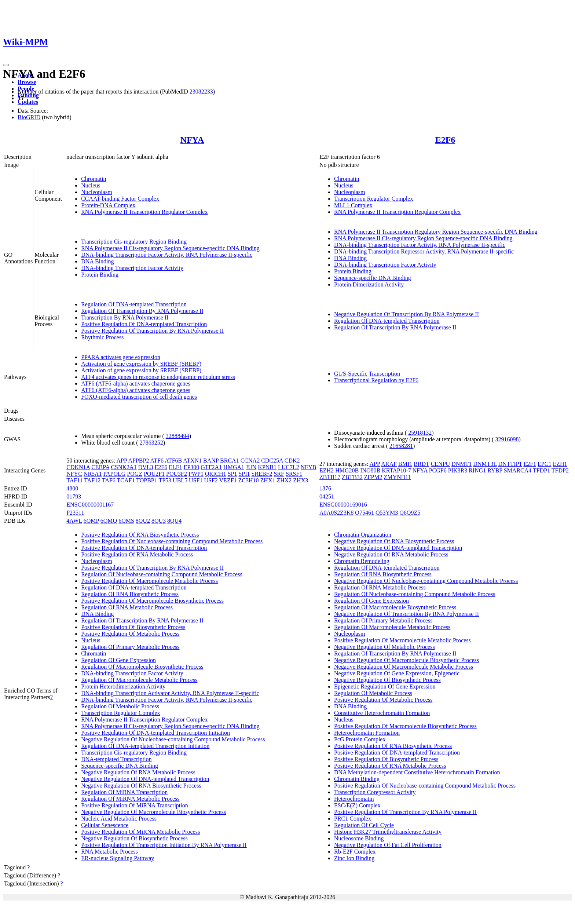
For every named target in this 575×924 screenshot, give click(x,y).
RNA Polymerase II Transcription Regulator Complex (144, 212)
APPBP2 (138, 461)
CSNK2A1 (124, 467)
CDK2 (292, 461)
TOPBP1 (147, 480)
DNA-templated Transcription (116, 759)
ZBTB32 (352, 477)
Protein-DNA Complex (108, 205)
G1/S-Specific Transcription (367, 374)
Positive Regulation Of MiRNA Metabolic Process (140, 832)
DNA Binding (97, 261)
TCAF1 (126, 480)
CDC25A (272, 461)
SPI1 (244, 474)
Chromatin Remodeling (362, 561)
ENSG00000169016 (343, 505)
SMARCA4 (518, 470)
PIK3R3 (458, 470)
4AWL (74, 521)
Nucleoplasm (96, 192)
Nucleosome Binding (359, 838)
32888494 (177, 436)
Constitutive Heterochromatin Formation (382, 713)
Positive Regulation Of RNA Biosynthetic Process (140, 535)
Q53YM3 (387, 513)
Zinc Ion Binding (354, 858)
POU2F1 (154, 474)
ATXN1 (192, 461)
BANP (211, 461)
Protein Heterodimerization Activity (123, 686)
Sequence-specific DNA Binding (373, 278)
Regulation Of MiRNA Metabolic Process (130, 799)
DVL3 (146, 467)
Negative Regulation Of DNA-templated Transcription (145, 779)
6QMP (91, 521)
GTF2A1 (211, 467)
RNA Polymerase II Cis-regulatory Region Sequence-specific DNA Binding (170, 248)
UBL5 (180, 480)
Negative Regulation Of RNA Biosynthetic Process (141, 786)
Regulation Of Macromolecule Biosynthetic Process (142, 667)
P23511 (75, 513)
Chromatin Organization (363, 535)
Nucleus (91, 185)
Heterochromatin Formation (367, 733)
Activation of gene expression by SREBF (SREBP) (141, 364)
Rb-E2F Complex (355, 852)
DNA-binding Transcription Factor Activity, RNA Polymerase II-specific (167, 255)
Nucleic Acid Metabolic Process (119, 819)
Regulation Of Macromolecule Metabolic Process (139, 680)
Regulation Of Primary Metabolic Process (130, 647)
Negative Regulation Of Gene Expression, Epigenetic (397, 673)
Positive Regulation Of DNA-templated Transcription (144, 324)
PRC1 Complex (353, 819)
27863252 (151, 443)
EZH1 (560, 464)
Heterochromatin (354, 799)
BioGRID (29, 117)
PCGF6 (438, 470)
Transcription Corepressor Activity (375, 792)
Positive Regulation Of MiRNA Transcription (135, 805)
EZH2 (327, 470)
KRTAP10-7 (396, 470)
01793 (74, 496)
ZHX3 (301, 480)
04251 (327, 496)
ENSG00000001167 (90, 505)
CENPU (440, 464)
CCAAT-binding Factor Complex (120, 199)
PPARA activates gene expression (121, 357)
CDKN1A (78, 467)
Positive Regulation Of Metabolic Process (130, 634)
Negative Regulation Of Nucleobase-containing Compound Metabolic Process (173, 739)
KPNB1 (267, 467)
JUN (251, 467)
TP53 (165, 480)
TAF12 (92, 480)
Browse (27, 82)
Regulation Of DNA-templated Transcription (134, 304)
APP (122, 461)
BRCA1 (230, 461)
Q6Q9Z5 (410, 513)
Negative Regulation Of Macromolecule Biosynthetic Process (153, 812)
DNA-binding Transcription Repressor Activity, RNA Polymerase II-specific (424, 251)
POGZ (135, 474)
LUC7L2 (289, 467)
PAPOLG (115, 474)
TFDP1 (541, 470)
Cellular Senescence (105, 825)
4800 (72, 488)
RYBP (495, 470)
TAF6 (109, 480)
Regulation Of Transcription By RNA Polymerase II (142, 311)
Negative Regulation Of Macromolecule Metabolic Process (404, 667)
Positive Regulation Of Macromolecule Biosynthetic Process (152, 601)
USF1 (196, 480)
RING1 (477, 470)
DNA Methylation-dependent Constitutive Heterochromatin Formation (417, 772)
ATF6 (157, 461)
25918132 (420, 433)
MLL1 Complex (353, 205)
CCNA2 (250, 461)
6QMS (126, 521)
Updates (28, 102)
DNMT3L (485, 464)
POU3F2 (177, 474)
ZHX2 (284, 480)
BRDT (421, 464)
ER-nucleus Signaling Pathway (118, 858)
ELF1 (175, 467)
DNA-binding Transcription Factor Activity (132, 268)
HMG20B (347, 470)
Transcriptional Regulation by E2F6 (376, 380)
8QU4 (174, 521)
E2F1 (530, 464)
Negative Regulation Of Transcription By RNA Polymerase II (406, 314)
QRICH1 (216, 474)
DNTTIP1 (510, 464)
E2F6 (445, 140)
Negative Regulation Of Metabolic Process (384, 647)
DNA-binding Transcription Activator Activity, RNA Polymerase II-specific (170, 693)
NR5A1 (93, 474)
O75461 (365, 513)
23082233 (201, 92)
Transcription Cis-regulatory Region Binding (134, 242)
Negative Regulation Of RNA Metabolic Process (138, 772)
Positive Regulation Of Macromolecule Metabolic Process (149, 581)
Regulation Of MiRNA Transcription (124, 792)
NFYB (309, 467)
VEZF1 (228, 480)
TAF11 (74, 480)
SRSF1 (294, 474)
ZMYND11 (398, 477)
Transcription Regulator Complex (373, 199)
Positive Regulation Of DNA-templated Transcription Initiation (155, 733)
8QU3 (159, 521)
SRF (279, 474)
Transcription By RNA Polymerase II (125, 317)
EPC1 (544, 464)
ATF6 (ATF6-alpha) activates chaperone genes (136, 384)
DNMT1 (462, 464)
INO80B (370, 470)
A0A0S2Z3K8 (336, 513)
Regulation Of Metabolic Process (120, 706)
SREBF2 (262, 474)
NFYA (192, 140)
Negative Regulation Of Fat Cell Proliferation (388, 845)
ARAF (389, 464)
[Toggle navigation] (6, 65)
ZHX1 (268, 480)
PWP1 (196, 474)
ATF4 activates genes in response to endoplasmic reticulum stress (158, 377)
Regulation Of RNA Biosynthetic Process (130, 594)
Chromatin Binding (357, 779)
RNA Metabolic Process (109, 852)
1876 (325, 488)
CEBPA (100, 467)
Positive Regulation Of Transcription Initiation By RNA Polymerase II (164, 845)
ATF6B (173, 461)
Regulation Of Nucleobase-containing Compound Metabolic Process (162, 574)
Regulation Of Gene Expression (118, 660)
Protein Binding (100, 275)
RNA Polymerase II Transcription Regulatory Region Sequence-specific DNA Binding (436, 232)
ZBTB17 (330, 477)
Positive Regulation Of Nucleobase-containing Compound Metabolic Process (172, 541)
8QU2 (143, 521)
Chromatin (94, 179)
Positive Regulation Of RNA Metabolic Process (137, 554)
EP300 (192, 467)
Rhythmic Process (102, 337)
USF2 (211, 480)
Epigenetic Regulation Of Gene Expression (385, 686)
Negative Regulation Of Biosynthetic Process (134, 838)
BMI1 (405, 464)
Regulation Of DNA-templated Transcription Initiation (145, 746)
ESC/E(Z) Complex (357, 805)
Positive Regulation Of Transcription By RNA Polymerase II (152, 331)
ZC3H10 (249, 480)
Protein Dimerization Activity (369, 284)
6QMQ (109, 521)
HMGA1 (234, 467)
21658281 (401, 446)
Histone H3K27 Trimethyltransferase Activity (388, 832)
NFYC (74, 474)
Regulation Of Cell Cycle (364, 825)
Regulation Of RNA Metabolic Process (127, 607)
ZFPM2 (373, 477)
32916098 (507, 439)
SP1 (232, 474)
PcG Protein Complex (360, 739)
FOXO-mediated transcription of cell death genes (139, 397)
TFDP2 (560, 470)
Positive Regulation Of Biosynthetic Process (133, 627)
